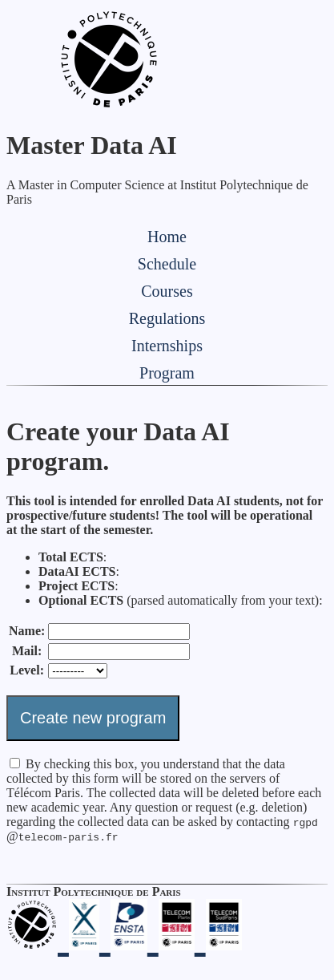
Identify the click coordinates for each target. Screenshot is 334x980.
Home (167, 237)
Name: (27, 631)
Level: (27, 670)
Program (167, 373)
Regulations (167, 318)
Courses (167, 291)
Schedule (167, 264)
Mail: (27, 651)
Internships (167, 346)
